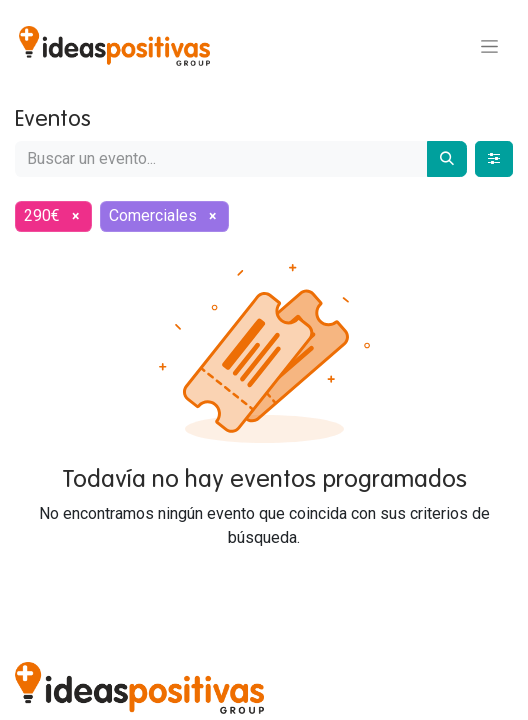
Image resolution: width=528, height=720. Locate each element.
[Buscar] (447, 159)
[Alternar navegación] (489, 46)
